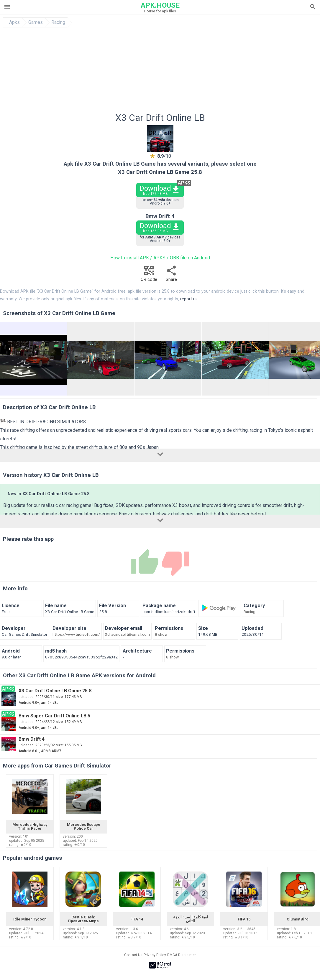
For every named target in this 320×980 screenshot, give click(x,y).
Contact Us (133, 955)
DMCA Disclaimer (182, 955)
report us (189, 299)
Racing (58, 22)
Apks (14, 22)
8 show (161, 635)
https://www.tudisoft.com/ (76, 635)
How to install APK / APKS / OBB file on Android (160, 258)
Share (171, 275)
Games (36, 22)
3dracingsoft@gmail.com (127, 635)
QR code (149, 275)
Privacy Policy (155, 955)
